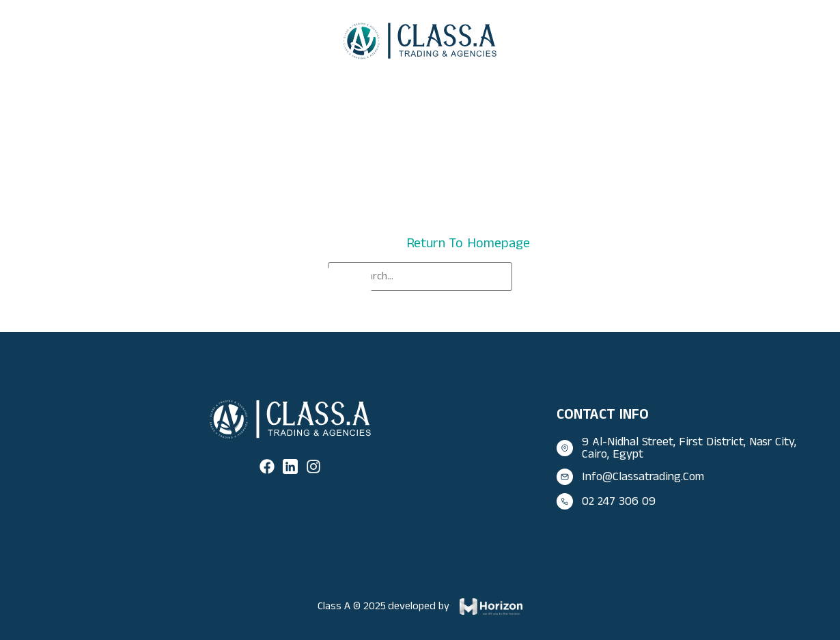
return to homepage (468, 244)
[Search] (348, 282)
